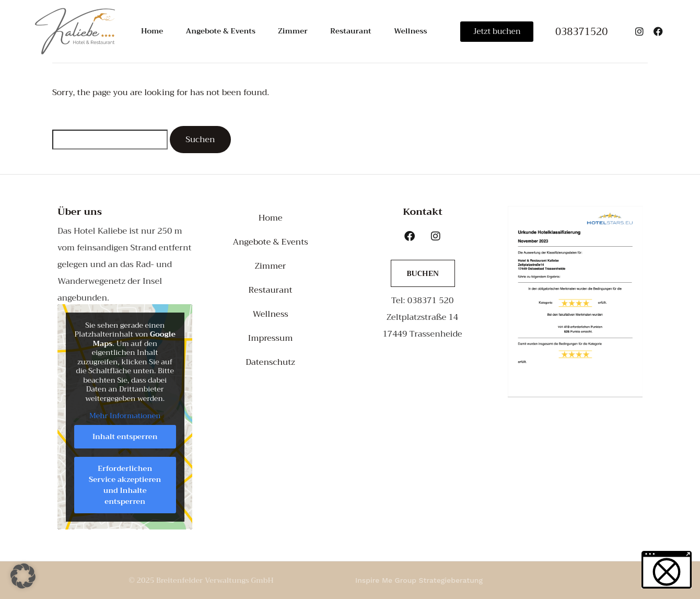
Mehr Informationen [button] (125, 416)
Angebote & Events (221, 31)
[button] (23, 576)
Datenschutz (270, 362)
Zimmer (293, 31)
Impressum (270, 338)
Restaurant (348, 31)
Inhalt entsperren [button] (125, 436)
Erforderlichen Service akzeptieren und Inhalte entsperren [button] (125, 485)
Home (153, 31)
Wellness (406, 31)
